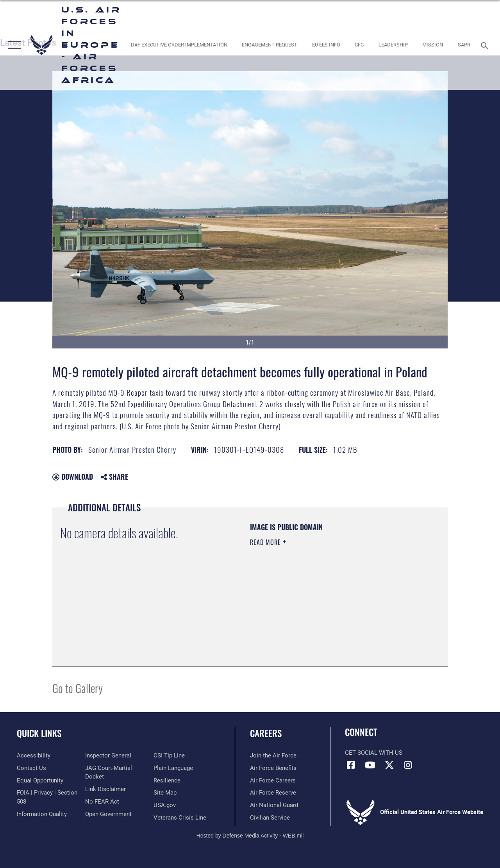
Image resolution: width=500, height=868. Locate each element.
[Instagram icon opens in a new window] (408, 765)
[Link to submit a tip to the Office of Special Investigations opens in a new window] (169, 755)
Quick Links (39, 733)
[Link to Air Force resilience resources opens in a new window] (167, 780)
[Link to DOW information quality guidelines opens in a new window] (42, 814)
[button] (13, 45)
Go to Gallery (78, 688)
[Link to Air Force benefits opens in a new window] (273, 768)
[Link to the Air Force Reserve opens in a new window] (273, 793)
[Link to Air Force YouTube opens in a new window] (370, 765)
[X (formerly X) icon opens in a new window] (389, 765)
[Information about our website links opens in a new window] (105, 789)
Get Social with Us (374, 753)
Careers (266, 733)
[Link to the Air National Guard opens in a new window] (274, 805)
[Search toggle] (486, 45)
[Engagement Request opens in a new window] (270, 45)
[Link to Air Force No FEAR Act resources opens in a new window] (102, 802)
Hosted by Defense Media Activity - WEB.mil (250, 836)
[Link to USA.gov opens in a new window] (165, 805)
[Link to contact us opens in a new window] (31, 768)
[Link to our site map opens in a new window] (165, 793)
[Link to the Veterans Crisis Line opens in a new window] (180, 818)
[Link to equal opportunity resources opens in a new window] (40, 780)
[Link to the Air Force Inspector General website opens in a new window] (108, 755)
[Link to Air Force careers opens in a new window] (273, 780)
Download (73, 477)
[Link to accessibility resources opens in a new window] (34, 755)
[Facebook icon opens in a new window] (351, 765)
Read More (266, 542)
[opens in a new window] (179, 45)
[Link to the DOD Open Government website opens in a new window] (108, 814)
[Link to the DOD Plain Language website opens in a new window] (173, 768)
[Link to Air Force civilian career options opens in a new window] (270, 818)
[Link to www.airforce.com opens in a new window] (273, 755)
